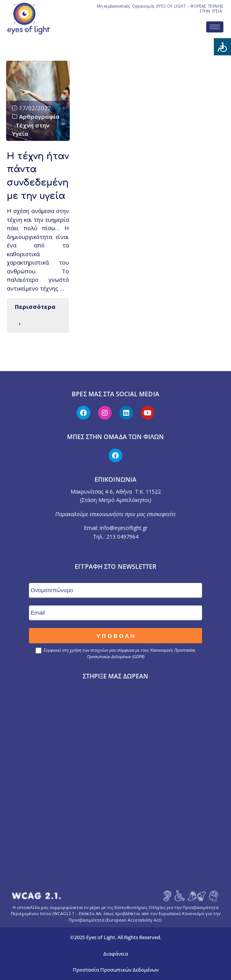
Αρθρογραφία (39, 116)
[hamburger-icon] (215, 27)
